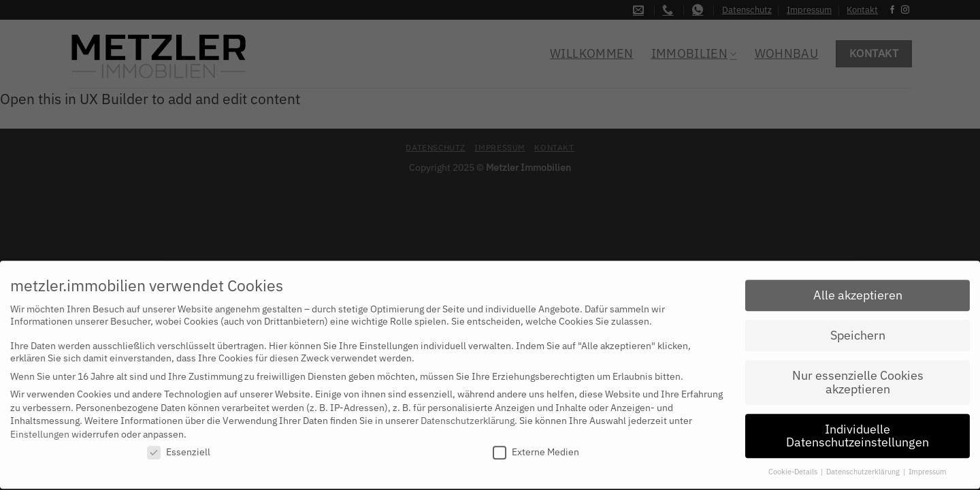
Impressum (928, 465)
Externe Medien (536, 446)
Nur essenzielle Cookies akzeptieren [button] (858, 376)
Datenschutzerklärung (468, 414)
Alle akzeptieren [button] (858, 289)
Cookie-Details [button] (794, 465)
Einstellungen (40, 427)
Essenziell (179, 446)
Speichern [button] (858, 329)
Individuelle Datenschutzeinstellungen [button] (857, 429)
